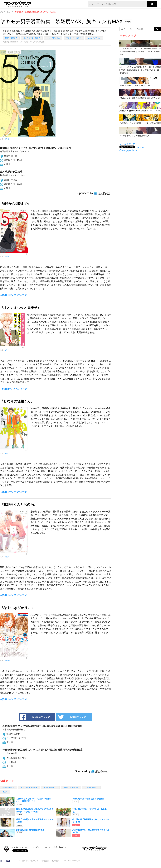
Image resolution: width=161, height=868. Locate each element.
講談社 (7, 453)
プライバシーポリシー (71, 861)
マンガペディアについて (29, 861)
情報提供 (45, 861)
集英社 (7, 350)
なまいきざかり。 (94, 38)
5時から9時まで (11, 38)
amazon (7, 661)
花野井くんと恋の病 (74, 38)
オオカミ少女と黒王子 (32, 38)
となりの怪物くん (53, 38)
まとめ (5, 792)
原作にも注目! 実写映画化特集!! (30, 830)
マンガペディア (127, 144)
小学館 (7, 139)
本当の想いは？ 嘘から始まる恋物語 (88, 799)
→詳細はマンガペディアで (13, 295)
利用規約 (56, 861)
